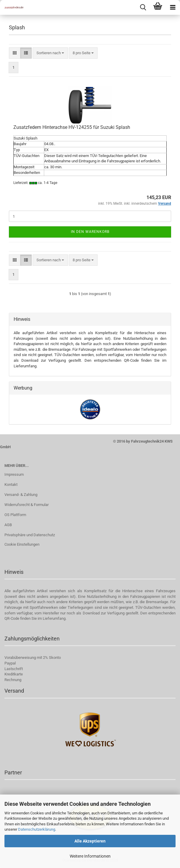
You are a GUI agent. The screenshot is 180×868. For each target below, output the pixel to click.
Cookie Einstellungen (22, 544)
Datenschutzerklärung (37, 829)
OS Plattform (15, 515)
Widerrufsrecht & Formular (27, 505)
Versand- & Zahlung (21, 495)
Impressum (14, 474)
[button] (15, 53)
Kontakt (11, 485)
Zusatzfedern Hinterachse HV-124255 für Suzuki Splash (72, 127)
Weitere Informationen (90, 856)
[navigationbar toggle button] (173, 7)
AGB (8, 525)
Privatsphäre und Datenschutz (30, 535)
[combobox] (50, 53)
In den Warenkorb (90, 232)
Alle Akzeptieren (90, 841)
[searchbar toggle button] (143, 7)
